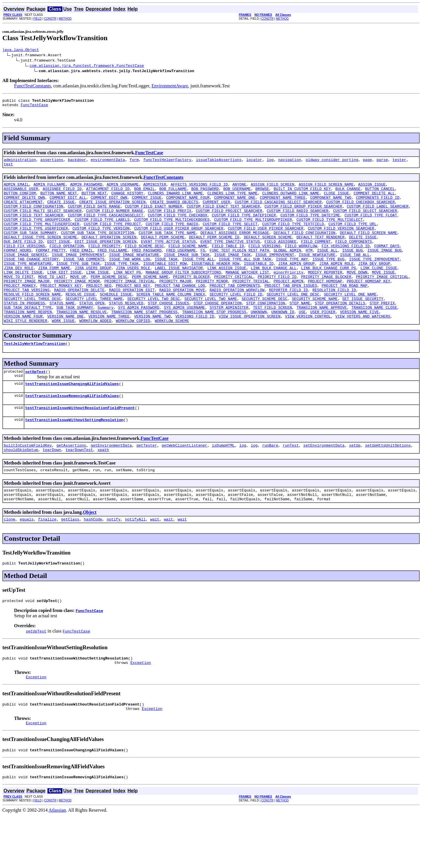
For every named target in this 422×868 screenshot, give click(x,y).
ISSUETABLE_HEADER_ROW (215, 284)
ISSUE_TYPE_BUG (328, 279)
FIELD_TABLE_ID (228, 263)
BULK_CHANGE (348, 195)
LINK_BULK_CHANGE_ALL (274, 290)
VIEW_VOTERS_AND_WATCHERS (363, 348)
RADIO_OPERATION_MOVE (182, 316)
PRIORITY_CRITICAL (234, 300)
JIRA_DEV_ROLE (19, 290)
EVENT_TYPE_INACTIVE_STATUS (230, 258)
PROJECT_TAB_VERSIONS (27, 316)
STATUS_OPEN (92, 332)
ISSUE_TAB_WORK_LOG (130, 279)
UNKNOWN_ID (283, 343)
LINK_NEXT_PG (127, 295)
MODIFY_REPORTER (325, 295)
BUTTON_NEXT (94, 200)
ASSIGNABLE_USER (21, 195)
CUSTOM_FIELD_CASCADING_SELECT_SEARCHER (278, 211)
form (134, 163)
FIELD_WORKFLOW (301, 263)
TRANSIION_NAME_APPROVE (322, 337)
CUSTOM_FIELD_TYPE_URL (353, 237)
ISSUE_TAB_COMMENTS (84, 279)
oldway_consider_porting (332, 163)
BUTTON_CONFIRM (20, 200)
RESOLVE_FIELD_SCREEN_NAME (32, 321)
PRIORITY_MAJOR (175, 306)
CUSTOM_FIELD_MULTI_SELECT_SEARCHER (43, 221)
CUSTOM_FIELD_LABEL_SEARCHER (378, 216)
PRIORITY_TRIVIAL (251, 306)
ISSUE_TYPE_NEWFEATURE (28, 284)
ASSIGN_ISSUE (372, 189)
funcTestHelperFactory (167, 163)
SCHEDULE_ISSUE (116, 321)
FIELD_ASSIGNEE (280, 258)
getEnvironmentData (111, 484)
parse (382, 163)
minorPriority (289, 295)
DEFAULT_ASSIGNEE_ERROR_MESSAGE (235, 247)
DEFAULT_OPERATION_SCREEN (109, 253)
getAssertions (71, 484)
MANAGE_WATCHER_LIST (247, 295)
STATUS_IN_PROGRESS (24, 332)
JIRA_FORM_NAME (54, 290)
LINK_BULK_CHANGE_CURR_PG (328, 290)
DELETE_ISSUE (363, 253)
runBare (270, 484)
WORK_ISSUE (63, 353)
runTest (291, 484)
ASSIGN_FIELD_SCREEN (273, 189)
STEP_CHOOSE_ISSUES (168, 332)
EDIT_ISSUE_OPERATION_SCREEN (106, 258)
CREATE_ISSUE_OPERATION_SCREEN (112, 211)
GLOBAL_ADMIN (287, 269)
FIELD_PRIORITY (104, 263)
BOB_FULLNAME (173, 195)
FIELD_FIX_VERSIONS (24, 263)
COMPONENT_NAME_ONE (235, 205)
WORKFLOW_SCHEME (172, 353)
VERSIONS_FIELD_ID (195, 348)
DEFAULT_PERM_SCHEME (163, 253)
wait (155, 563)
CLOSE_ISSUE (336, 200)
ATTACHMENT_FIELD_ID (108, 195)
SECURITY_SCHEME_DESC (264, 327)
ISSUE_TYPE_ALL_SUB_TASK (245, 279)
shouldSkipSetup (21, 489)
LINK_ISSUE (98, 295)
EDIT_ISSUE (59, 258)
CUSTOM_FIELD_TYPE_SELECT (230, 237)
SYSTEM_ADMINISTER (229, 337)
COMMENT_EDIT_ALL (68, 205)
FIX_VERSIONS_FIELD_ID (346, 263)
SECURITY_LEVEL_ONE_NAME (350, 321)
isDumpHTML (223, 484)
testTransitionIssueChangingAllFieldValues (72, 419)
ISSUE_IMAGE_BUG (384, 269)
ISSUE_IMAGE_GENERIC (25, 274)
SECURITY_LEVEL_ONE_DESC (293, 321)
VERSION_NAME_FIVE (359, 343)
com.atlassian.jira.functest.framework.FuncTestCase (87, 66)
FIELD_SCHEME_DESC (144, 263)
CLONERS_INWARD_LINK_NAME (175, 200)
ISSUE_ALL (327, 269)
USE (302, 343)
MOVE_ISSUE (383, 295)
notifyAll (135, 563)
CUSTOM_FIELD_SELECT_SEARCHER (365, 221)
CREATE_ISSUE (61, 211)
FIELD (38, 19)
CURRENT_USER (217, 211)
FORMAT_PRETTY (51, 269)
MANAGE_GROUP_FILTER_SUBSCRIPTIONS (183, 295)
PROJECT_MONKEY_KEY (61, 311)
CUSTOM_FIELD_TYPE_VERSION (101, 242)
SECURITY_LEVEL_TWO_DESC (153, 327)
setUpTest (35, 406)
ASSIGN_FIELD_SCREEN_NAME (326, 189)
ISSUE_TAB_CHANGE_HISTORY (31, 279)
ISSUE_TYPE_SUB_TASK (78, 284)
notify (114, 563)
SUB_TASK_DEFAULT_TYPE (28, 337)
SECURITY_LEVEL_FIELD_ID (236, 321)
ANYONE (239, 189)
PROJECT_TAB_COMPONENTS (235, 311)
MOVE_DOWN (357, 295)
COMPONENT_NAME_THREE (283, 205)
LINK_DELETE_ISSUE (23, 295)
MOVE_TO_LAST (52, 300)
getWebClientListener (184, 484)
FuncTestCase (34, 107)
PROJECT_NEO (99, 311)
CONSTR (50, 19)
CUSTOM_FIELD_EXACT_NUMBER (153, 216)
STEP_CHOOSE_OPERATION (218, 332)
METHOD (65, 19)
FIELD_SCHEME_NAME (188, 263)
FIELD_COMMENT (316, 258)
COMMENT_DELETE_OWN (24, 205)
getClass (70, 563)
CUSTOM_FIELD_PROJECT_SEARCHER (229, 221)
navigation (290, 163)
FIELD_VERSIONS (264, 263)
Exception (141, 710)
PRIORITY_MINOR (212, 306)
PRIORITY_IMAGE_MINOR (77, 306)
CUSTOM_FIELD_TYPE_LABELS (102, 232)
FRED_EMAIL (81, 269)
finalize (47, 563)
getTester (147, 484)
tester (399, 163)
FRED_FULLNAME (112, 269)
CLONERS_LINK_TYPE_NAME (232, 200)
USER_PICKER (323, 343)
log (270, 163)
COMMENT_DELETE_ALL (374, 200)
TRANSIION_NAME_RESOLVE (81, 343)
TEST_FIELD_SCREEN (272, 337)
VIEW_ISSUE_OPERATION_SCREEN (250, 348)
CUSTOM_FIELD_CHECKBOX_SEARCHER (360, 211)
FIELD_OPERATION (67, 263)
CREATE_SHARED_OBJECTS (174, 211)
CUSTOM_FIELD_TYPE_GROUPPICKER (37, 232)
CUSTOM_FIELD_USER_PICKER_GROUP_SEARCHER (179, 242)
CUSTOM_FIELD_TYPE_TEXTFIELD (293, 237)
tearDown (52, 489)
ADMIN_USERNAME (123, 189)
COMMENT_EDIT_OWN (109, 205)
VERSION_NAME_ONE (65, 348)
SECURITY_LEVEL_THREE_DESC (32, 327)
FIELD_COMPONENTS (354, 258)
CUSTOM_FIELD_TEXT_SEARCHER (34, 226)
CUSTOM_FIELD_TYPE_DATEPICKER (244, 226)
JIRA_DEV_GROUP (374, 284)
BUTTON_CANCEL (380, 195)
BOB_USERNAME (237, 195)
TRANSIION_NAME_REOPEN (28, 343)
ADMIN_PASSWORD (86, 189)
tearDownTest (79, 489)
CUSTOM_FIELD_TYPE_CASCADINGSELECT (105, 226)
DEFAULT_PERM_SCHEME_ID (214, 253)
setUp (355, 484)
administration (20, 163)
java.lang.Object (21, 50)
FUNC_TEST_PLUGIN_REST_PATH (239, 269)
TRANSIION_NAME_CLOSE (374, 337)
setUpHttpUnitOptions (388, 484)
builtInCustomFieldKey (28, 484)
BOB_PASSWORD (205, 195)
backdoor (77, 163)
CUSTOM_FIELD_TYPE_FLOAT (371, 226)
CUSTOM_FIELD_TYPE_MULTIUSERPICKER (41, 237)
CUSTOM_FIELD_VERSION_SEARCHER (341, 242)
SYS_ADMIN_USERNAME (184, 337)
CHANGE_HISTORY (127, 200)
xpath (103, 489)
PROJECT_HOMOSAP (325, 306)
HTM (309, 269)
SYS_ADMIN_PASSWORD (139, 337)
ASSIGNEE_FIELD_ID (62, 195)
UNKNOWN (259, 343)
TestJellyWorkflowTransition (35, 377)
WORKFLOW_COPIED (133, 353)
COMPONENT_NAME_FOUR (188, 205)
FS (203, 269)
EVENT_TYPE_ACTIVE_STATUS (168, 258)
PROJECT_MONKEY (20, 311)
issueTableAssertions (219, 163)
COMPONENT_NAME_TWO (331, 205)
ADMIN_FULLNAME (49, 189)
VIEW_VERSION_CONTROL (308, 348)
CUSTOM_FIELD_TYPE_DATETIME (310, 226)
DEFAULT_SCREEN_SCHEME (268, 253)
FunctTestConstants (33, 87)
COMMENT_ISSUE (147, 205)
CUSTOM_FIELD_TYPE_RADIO (172, 237)
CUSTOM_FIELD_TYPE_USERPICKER (36, 242)
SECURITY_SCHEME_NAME (315, 327)
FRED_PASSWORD (147, 269)
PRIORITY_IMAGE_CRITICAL (382, 300)
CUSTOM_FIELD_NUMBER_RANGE (115, 221)
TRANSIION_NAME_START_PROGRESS (144, 343)
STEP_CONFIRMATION (266, 332)
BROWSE (262, 195)
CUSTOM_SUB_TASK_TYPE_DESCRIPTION (98, 247)
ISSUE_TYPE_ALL (198, 279)
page (367, 163)
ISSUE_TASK (166, 279)
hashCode (93, 563)
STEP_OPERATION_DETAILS (340, 332)
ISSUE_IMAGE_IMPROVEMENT (78, 274)
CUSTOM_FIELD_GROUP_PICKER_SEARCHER (303, 216)
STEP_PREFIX (382, 332)
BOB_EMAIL (144, 195)
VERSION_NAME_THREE (109, 348)
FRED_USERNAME (181, 269)
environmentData (108, 163)
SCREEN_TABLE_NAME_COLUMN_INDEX (171, 321)
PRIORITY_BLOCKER (191, 300)
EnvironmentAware (170, 87)
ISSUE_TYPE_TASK (121, 284)
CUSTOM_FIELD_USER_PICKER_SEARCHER (265, 242)
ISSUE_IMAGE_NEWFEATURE (134, 274)
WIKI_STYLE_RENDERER (25, 353)
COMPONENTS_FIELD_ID (377, 205)
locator (254, 163)
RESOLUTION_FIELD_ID (334, 316)
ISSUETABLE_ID (259, 284)
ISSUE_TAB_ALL (355, 274)
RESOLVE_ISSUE (80, 321)
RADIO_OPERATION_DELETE (79, 316)
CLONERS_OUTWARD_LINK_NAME (291, 200)
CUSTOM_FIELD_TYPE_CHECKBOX (177, 226)
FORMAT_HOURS (18, 269)
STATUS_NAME (62, 332)
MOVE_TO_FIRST (19, 300)
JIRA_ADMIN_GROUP (296, 284)
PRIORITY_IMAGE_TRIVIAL (130, 306)
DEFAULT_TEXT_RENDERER (320, 253)
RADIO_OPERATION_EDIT (132, 316)
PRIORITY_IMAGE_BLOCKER (326, 300)
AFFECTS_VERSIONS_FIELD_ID (199, 189)
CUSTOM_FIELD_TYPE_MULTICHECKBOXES (172, 232)
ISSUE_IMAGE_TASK (233, 274)
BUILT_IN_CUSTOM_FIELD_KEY (302, 195)
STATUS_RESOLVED (126, 332)
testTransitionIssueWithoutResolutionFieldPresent (80, 445)
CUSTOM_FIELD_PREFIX (169, 221)
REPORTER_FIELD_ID (289, 316)
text (8, 168)
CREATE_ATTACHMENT (23, 211)
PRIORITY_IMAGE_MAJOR (27, 306)
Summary (106, 337)
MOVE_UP (78, 300)
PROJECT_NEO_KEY (133, 311)
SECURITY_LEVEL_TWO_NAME (211, 327)
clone (10, 563)
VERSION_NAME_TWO (153, 348)
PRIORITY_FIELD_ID (277, 300)
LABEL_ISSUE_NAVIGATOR (179, 290)
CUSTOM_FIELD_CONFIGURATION (34, 216)
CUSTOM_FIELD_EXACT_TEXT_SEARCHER (223, 216)
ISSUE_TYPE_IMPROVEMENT (374, 279)
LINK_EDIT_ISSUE (64, 295)
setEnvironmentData (324, 484)
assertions (52, 163)
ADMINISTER (155, 189)
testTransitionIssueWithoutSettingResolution (74, 457)
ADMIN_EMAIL (16, 189)
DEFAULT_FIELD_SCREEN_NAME (369, 247)
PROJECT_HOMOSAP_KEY (368, 306)
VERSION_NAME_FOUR (23, 348)
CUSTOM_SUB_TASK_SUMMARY (30, 247)
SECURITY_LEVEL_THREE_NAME (94, 327)
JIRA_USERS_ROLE (133, 290)
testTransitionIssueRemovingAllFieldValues (72, 432)
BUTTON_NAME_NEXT (59, 200)
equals (27, 563)
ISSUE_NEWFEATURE (317, 274)
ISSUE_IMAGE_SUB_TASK (187, 274)
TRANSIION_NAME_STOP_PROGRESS (214, 343)
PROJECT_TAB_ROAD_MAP (344, 311)
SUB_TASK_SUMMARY (75, 337)
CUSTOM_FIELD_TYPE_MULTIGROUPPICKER (253, 232)
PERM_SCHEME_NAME (150, 300)
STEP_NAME (300, 332)
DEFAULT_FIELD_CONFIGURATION (304, 247)
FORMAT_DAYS (387, 263)
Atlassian (57, 863)
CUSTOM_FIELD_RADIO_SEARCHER (298, 221)
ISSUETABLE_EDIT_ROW (165, 284)
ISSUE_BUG (353, 269)
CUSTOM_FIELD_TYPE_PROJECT (112, 237)
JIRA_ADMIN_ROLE (337, 284)
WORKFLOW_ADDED (95, 353)
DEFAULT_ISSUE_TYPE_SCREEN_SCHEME (40, 253)
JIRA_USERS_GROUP (93, 290)
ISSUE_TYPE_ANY (292, 279)
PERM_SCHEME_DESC (109, 300)
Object (90, 555)
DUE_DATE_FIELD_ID (23, 258)
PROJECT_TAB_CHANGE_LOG (180, 311)
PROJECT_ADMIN (289, 306)
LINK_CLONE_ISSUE (379, 290)
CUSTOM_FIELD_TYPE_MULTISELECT (329, 232)
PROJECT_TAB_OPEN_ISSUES (291, 311)
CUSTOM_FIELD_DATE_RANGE (94, 216)
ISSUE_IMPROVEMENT (275, 274)
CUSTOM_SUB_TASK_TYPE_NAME (167, 247)
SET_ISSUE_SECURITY (363, 327)
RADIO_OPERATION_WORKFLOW (237, 316)
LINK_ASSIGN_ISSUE (227, 290)
